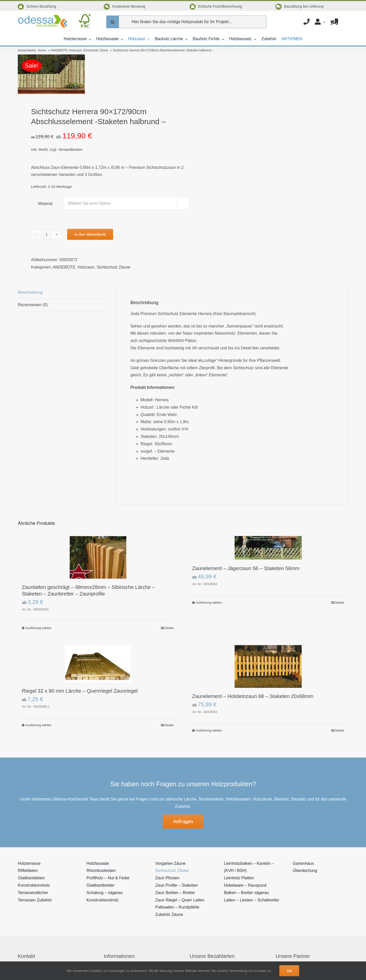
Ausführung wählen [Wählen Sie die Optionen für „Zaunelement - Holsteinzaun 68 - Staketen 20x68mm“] (209, 731)
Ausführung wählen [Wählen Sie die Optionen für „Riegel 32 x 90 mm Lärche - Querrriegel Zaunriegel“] (39, 725)
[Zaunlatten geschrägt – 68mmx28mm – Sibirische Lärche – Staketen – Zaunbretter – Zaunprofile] (98, 557)
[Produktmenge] (47, 234)
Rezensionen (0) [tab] (33, 305)
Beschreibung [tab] (30, 292)
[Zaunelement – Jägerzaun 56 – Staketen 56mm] (268, 548)
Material (45, 204)
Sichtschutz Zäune (114, 267)
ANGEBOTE (64, 267)
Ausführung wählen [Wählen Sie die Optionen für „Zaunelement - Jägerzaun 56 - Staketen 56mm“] (209, 603)
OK (289, 971)
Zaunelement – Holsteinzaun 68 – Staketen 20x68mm (253, 696)
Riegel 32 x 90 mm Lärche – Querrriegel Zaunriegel (80, 691)
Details (169, 628)
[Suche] (113, 22)
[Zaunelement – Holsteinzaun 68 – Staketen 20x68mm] (268, 666)
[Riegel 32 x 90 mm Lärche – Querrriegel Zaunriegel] (98, 664)
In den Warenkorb (90, 234)
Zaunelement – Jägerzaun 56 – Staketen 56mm (246, 568)
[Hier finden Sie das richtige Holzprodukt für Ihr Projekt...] (186, 22)
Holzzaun (86, 267)
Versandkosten (70, 150)
